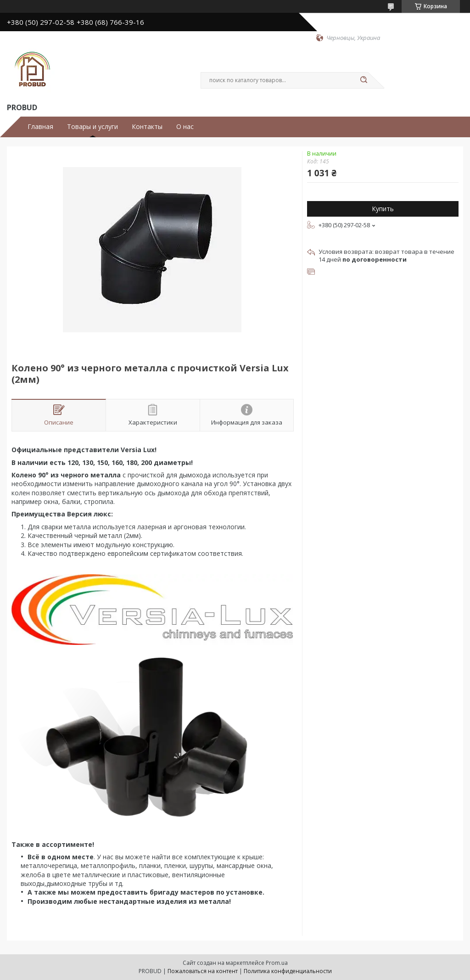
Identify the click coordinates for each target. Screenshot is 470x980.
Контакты (147, 127)
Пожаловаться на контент (203, 971)
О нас (185, 127)
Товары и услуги (92, 127)
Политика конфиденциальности (288, 971)
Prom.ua (277, 963)
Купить (383, 209)
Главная (40, 127)
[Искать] (364, 80)
